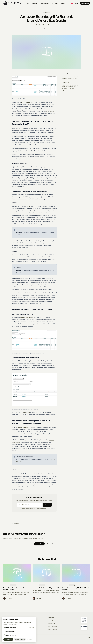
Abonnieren (47, 505)
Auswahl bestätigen (20, 639)
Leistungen (35, 3)
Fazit (63, 91)
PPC (30, 206)
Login (77, 3)
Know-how (55, 3)
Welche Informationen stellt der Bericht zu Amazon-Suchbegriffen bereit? (71, 78)
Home (28, 3)
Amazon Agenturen (52, 629)
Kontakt (63, 3)
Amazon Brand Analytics (28, 102)
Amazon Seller (51, 624)
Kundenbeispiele (45, 3)
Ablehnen (30, 639)
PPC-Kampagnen (51, 111)
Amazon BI (50, 621)
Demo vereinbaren (52, 544)
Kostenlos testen (85, 3)
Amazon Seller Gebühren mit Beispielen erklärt (46, 588)
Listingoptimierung (23, 427)
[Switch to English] (72, 3)
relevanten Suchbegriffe (27, 317)
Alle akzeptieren (8, 639)
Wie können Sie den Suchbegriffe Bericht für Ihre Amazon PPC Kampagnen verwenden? (70, 87)
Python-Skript (26, 413)
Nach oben (15, 524)
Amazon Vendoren (52, 626)
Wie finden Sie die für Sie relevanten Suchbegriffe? (71, 82)
